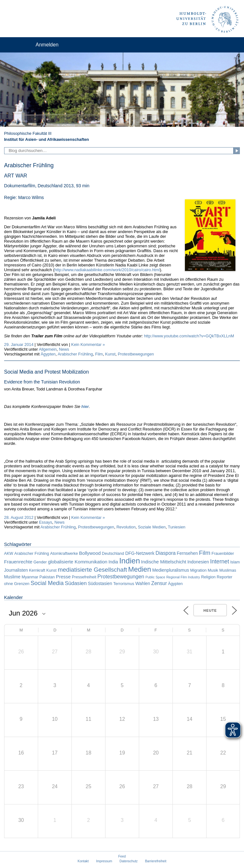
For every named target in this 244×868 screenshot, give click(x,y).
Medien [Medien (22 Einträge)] (139, 569)
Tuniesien (176, 527)
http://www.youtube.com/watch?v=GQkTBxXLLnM (189, 336)
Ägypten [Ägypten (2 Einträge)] (175, 584)
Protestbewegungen (136, 354)
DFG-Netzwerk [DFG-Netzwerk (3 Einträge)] (140, 553)
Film (99, 354)
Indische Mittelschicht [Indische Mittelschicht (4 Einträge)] (164, 562)
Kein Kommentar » (88, 344)
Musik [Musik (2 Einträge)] (213, 570)
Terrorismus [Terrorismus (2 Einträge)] (124, 584)
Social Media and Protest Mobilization (47, 372)
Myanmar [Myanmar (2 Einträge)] (30, 577)
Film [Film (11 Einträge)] (205, 553)
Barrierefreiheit (156, 861)
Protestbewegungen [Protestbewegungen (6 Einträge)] (121, 577)
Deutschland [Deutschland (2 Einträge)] (113, 554)
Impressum (104, 861)
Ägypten (48, 354)
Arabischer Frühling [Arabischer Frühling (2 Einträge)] (32, 554)
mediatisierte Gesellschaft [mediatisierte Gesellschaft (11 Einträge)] (92, 570)
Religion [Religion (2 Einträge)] (208, 577)
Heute (210, 610)
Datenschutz (129, 861)
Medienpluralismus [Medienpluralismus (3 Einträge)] (171, 570)
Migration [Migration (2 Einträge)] (198, 570)
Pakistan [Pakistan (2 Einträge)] (47, 577)
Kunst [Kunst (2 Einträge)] (51, 570)
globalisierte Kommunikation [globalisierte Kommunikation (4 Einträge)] (78, 562)
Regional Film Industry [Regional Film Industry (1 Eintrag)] (183, 577)
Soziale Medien (152, 527)
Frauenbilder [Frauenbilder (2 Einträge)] (223, 554)
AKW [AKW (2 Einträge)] (9, 554)
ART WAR (16, 176)
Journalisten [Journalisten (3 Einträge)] (16, 570)
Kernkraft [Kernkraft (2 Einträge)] (37, 570)
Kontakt (83, 861)
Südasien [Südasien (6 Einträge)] (76, 583)
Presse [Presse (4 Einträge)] (63, 577)
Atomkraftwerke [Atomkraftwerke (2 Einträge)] (64, 554)
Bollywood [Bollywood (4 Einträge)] (90, 553)
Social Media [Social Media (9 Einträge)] (47, 583)
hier (85, 406)
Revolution (126, 527)
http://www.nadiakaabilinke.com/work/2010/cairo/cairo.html (107, 270)
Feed (122, 856)
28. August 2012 (19, 517)
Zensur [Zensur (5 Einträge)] (159, 583)
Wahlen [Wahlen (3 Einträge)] (143, 583)
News (64, 349)
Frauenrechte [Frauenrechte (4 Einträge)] (18, 562)
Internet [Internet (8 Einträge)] (220, 561)
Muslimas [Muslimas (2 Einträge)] (228, 570)
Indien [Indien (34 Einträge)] (129, 561)
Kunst (110, 354)
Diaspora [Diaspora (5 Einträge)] (165, 553)
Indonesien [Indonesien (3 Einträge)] (198, 562)
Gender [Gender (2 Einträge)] (40, 562)
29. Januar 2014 (19, 344)
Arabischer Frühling (75, 354)
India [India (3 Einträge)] (113, 562)
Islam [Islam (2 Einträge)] (235, 562)
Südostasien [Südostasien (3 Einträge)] (100, 583)
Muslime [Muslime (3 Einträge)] (12, 577)
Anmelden (47, 45)
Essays (46, 522)
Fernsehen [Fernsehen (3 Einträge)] (187, 553)
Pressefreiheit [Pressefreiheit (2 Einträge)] (84, 577)
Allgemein (48, 349)
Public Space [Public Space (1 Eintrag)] (155, 577)
